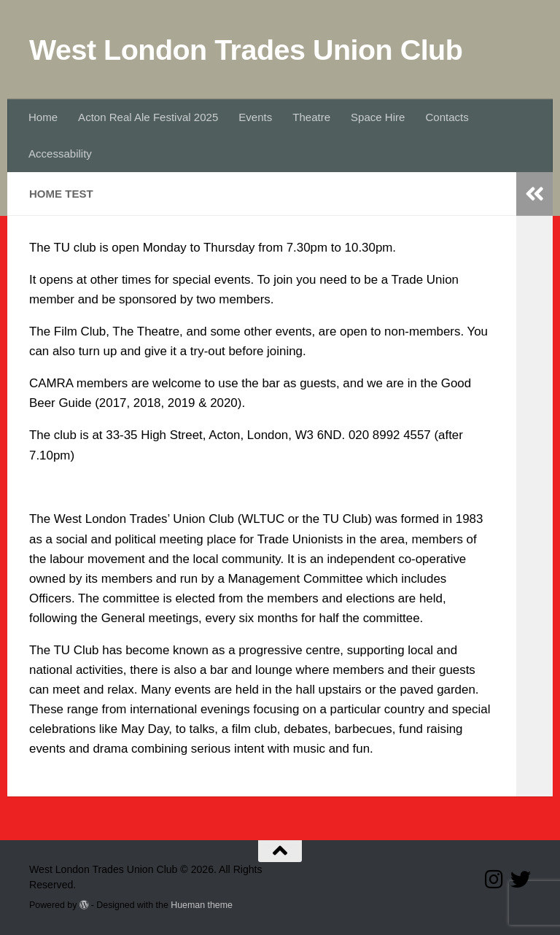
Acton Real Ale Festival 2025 (148, 117)
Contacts (447, 117)
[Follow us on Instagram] (494, 880)
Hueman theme (202, 905)
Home (43, 117)
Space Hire (378, 117)
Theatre (311, 117)
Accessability (60, 154)
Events (255, 117)
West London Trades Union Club (246, 50)
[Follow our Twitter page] (521, 880)
